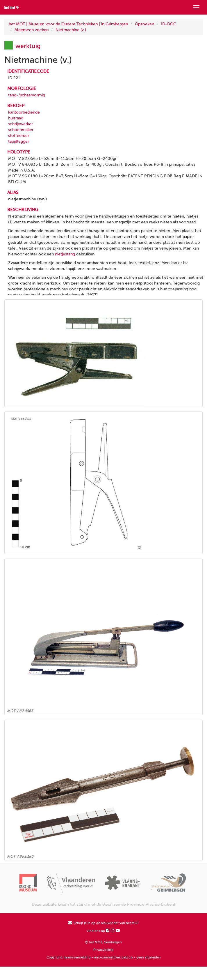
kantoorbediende (24, 112)
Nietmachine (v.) (71, 30)
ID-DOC (169, 24)
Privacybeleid (103, 950)
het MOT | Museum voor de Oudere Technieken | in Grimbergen (68, 24)
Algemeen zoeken (32, 30)
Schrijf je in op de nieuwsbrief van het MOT (104, 923)
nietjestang (65, 254)
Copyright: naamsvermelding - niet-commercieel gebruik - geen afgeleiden (104, 957)
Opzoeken (144, 24)
